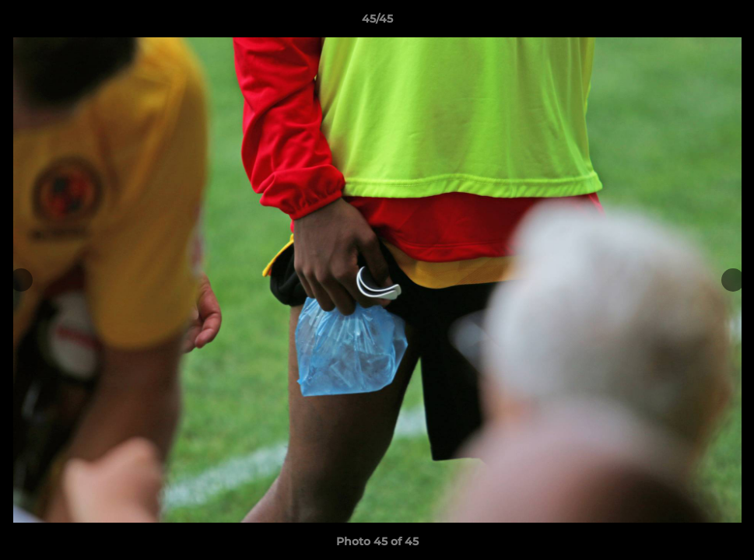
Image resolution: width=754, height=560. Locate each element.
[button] (726, 23)
